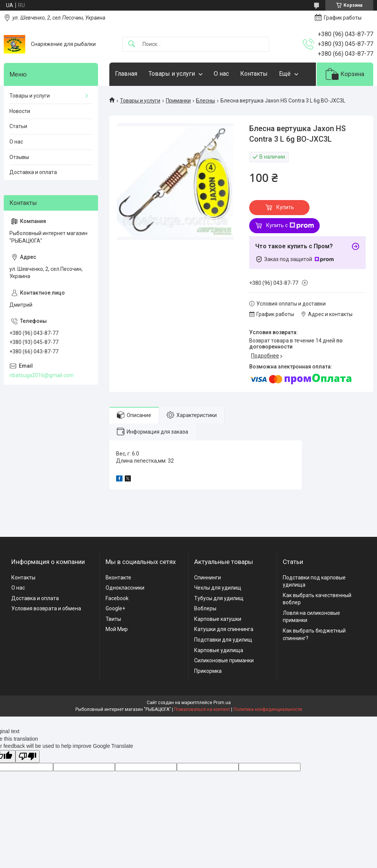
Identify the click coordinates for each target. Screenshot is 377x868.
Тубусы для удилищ (219, 598)
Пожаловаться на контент (202, 709)
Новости (20, 111)
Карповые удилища (219, 650)
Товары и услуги (172, 74)
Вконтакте (118, 578)
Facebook (117, 598)
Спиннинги (208, 578)
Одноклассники (125, 588)
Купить (285, 207)
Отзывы (19, 157)
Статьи (18, 126)
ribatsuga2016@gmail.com (42, 375)
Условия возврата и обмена (46, 608)
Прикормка (208, 671)
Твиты (113, 619)
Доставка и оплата (33, 172)
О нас (221, 74)
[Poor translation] (28, 757)
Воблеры (205, 608)
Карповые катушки (218, 619)
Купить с (290, 226)
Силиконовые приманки (224, 660)
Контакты (254, 74)
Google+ (115, 608)
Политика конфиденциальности (268, 709)
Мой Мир (117, 629)
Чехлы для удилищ (218, 588)
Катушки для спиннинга (224, 629)
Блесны (205, 101)
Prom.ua (222, 703)
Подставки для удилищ (223, 640)
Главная (126, 74)
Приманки (178, 101)
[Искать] (132, 44)
